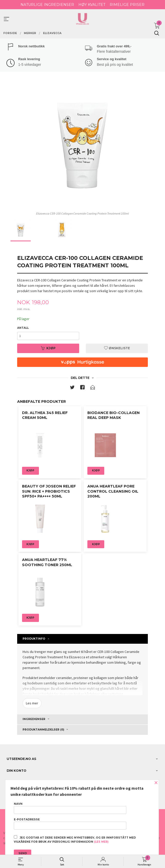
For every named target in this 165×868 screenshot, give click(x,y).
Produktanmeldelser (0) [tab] (43, 730)
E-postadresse (70, 824)
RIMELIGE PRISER (127, 5)
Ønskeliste (117, 348)
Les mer (32, 703)
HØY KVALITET (92, 5)
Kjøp (48, 348)
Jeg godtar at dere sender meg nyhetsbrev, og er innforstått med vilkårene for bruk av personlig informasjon (75, 839)
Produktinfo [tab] (34, 639)
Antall (23, 328)
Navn (70, 808)
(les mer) (101, 842)
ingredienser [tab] (34, 719)
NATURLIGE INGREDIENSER (47, 5)
